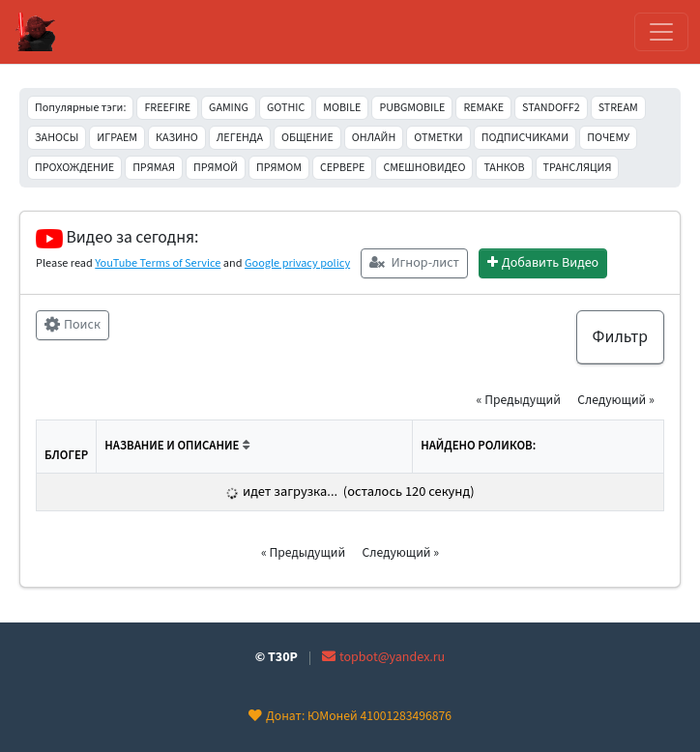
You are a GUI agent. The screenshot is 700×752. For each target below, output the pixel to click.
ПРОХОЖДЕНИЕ (74, 168)
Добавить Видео (543, 263)
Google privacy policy (297, 263)
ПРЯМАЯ (154, 168)
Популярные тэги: (80, 108)
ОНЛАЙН (374, 138)
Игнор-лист (414, 263)
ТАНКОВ (504, 168)
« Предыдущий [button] (519, 400)
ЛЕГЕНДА (240, 138)
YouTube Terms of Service (158, 263)
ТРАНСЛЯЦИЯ (578, 168)
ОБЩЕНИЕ (307, 138)
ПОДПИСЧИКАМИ (525, 138)
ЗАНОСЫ (57, 138)
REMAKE (483, 108)
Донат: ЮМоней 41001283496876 (350, 716)
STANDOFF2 (551, 108)
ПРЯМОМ (279, 168)
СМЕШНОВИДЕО (424, 168)
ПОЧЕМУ (608, 138)
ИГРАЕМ (117, 138)
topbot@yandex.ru (383, 657)
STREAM (618, 108)
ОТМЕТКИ (438, 138)
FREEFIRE (167, 108)
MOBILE (342, 108)
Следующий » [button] (616, 400)
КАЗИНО (177, 138)
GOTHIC (286, 108)
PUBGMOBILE (412, 108)
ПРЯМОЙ (216, 168)
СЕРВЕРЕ (342, 168)
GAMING (229, 108)
